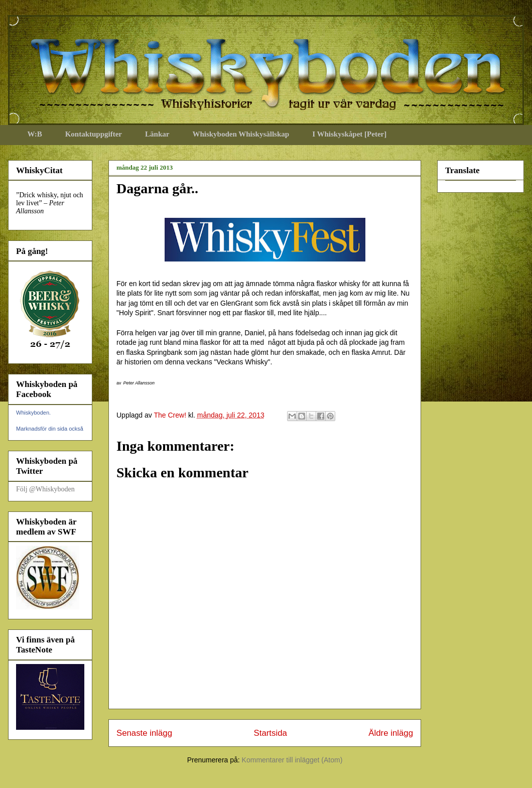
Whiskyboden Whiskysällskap (241, 134)
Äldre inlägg (391, 733)
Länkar (157, 134)
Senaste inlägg (144, 733)
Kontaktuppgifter (94, 134)
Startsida (271, 733)
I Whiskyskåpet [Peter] (349, 134)
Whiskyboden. (33, 413)
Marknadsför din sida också (50, 429)
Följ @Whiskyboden (45, 489)
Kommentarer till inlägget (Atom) (292, 760)
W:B (35, 134)
